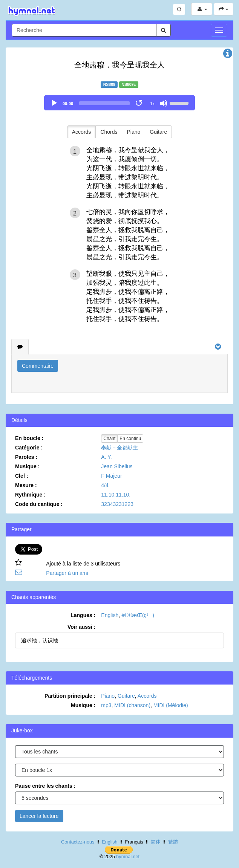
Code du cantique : (39, 504)
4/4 (105, 485)
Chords (109, 132)
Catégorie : (29, 448)
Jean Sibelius (117, 466)
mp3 (106, 705)
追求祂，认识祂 (40, 640)
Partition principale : (70, 696)
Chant (109, 439)
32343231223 (117, 504)
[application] (119, 103)
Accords (82, 132)
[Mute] (164, 103)
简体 (156, 842)
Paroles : (26, 457)
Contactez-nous (78, 842)
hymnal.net (128, 857)
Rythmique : (30, 495)
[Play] (54, 103)
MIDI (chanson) (132, 705)
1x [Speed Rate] (152, 104)
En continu (130, 439)
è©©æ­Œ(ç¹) (138, 615)
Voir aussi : (81, 627)
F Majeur (111, 476)
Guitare (158, 132)
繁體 (173, 842)
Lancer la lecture (39, 816)
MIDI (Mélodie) (171, 705)
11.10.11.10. (116, 495)
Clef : (22, 476)
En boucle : (29, 438)
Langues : (83, 615)
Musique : (27, 466)
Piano (133, 132)
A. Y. (106, 457)
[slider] (104, 103)
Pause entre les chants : (45, 786)
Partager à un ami (67, 573)
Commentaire (38, 366)
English (110, 615)
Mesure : (26, 485)
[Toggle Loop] (139, 103)
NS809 (109, 84)
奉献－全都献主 (119, 448)
